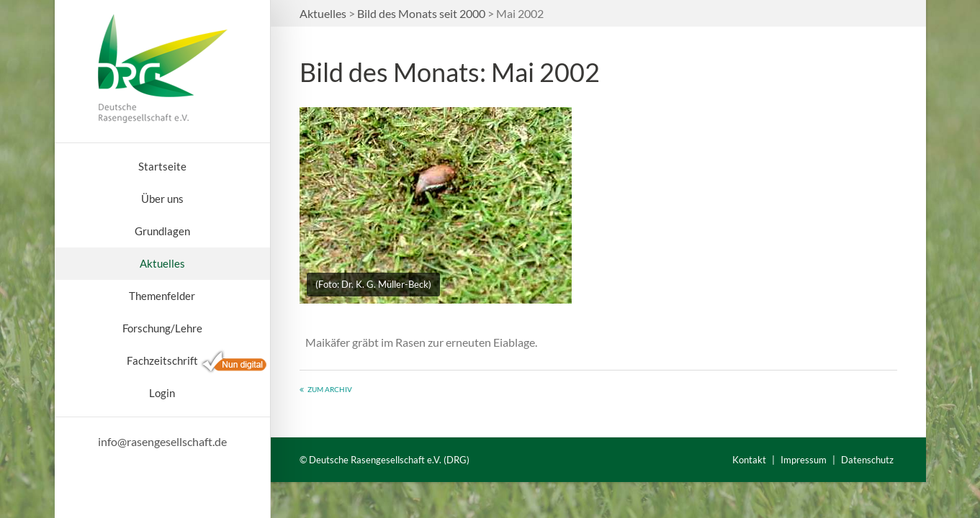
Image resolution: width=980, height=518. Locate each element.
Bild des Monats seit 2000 (421, 13)
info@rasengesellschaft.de (162, 441)
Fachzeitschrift (162, 360)
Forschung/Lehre (162, 328)
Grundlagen (162, 231)
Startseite (162, 166)
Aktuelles (162, 263)
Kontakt (749, 460)
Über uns (162, 199)
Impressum (804, 460)
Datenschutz (867, 460)
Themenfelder (162, 296)
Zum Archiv (330, 389)
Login (162, 393)
